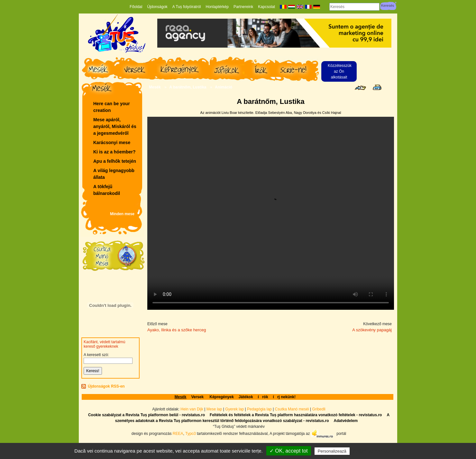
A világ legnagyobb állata (114, 174)
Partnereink (243, 7)
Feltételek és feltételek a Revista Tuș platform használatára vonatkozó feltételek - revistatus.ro (296, 415)
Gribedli (319, 409)
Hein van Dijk (192, 409)
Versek (198, 397)
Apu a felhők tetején (115, 161)
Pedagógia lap (260, 409)
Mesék (155, 87)
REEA (178, 433)
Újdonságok (157, 7)
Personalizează (332, 451)
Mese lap (214, 409)
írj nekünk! (284, 397)
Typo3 (191, 433)
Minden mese (122, 214)
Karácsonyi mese (112, 142)
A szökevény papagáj (372, 330)
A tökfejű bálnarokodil (107, 190)
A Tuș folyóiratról (187, 7)
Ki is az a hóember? (114, 152)
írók (263, 397)
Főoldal (136, 7)
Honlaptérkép (217, 7)
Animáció (224, 87)
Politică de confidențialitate (380, 451)
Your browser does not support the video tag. (271, 213)
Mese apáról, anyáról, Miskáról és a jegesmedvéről (115, 126)
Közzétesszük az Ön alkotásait (340, 71)
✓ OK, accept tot (289, 451)
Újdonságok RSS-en (106, 386)
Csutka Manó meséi (293, 409)
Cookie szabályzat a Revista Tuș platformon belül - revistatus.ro (146, 415)
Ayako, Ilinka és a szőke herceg (177, 330)
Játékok (246, 397)
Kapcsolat (266, 7)
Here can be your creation (112, 107)
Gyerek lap (235, 409)
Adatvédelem (346, 421)
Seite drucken (377, 87)
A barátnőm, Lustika (188, 87)
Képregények (221, 397)
